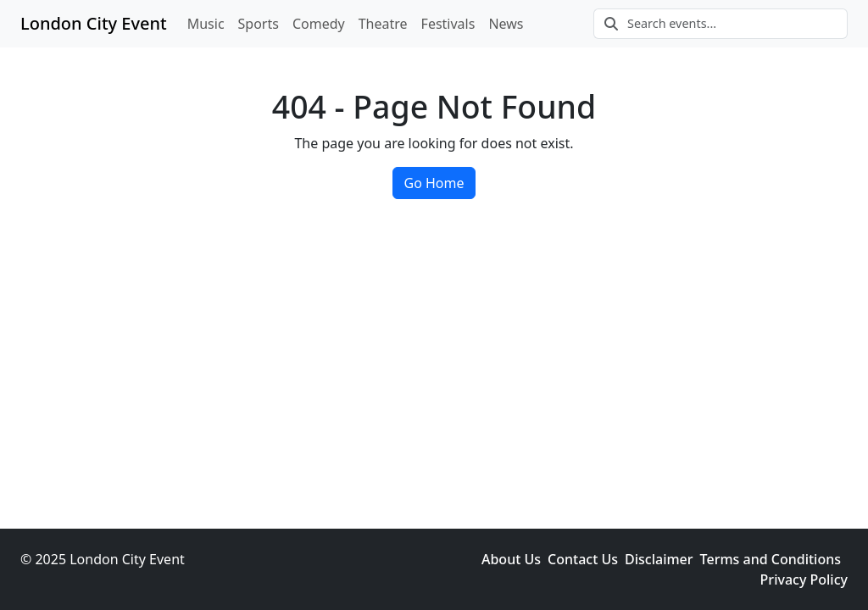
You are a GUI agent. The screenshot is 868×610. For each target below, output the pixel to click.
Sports (259, 24)
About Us (511, 559)
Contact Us (583, 559)
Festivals (448, 24)
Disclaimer (659, 559)
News (506, 24)
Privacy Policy (804, 579)
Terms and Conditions (771, 559)
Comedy (319, 24)
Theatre (383, 24)
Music (206, 24)
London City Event (94, 23)
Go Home (434, 183)
